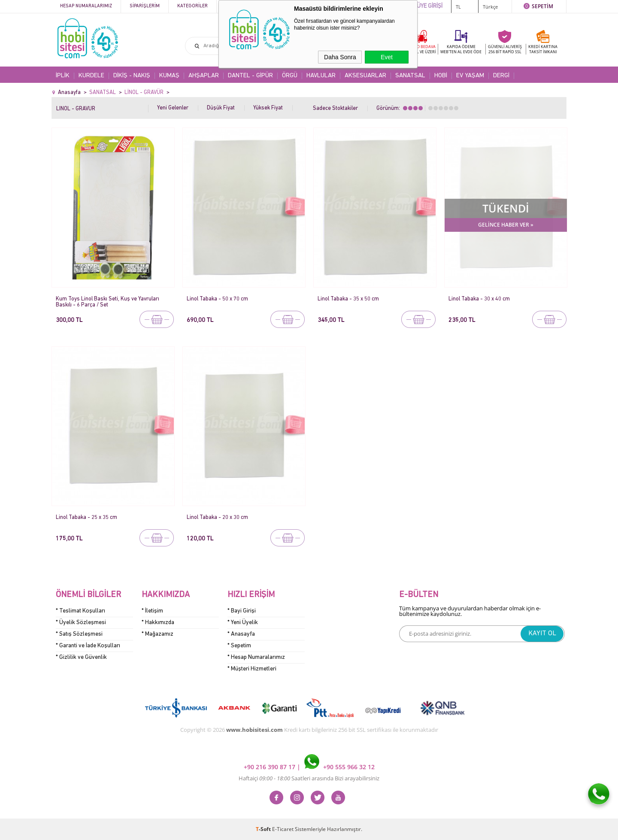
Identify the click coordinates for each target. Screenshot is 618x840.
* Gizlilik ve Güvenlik (81, 657)
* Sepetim (239, 646)
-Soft (264, 829)
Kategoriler (192, 6)
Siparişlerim (145, 6)
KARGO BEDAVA (421, 49)
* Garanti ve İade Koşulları (88, 646)
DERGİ (501, 76)
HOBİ (441, 76)
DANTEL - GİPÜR (250, 76)
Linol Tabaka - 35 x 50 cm (348, 299)
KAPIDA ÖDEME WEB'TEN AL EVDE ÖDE (461, 49)
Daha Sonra (340, 57)
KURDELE (91, 76)
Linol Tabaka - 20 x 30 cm (217, 517)
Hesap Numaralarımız (86, 6)
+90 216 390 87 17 (270, 767)
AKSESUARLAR (365, 76)
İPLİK (63, 76)
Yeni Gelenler (173, 108)
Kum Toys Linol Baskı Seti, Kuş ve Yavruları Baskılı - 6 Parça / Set (108, 302)
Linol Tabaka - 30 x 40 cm (479, 299)
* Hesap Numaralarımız (256, 657)
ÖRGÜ (290, 76)
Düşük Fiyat (221, 108)
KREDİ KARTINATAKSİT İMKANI (543, 49)
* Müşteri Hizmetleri (252, 669)
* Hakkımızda (158, 623)
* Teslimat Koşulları (80, 611)
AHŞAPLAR (204, 76)
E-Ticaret (283, 829)
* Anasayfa (241, 634)
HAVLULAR (321, 76)
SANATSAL (410, 76)
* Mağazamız (158, 634)
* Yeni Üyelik (243, 623)
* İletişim (152, 611)
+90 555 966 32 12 (339, 767)
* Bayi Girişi (242, 611)
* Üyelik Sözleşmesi (81, 623)
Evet (387, 57)
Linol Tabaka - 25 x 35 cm (86, 517)
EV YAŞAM (470, 76)
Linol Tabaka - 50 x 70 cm (217, 299)
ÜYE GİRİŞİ (430, 6)
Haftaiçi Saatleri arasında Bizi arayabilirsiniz (309, 778)
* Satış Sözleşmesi (79, 634)
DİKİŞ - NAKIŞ (132, 76)
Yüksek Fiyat (268, 108)
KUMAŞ (169, 76)
